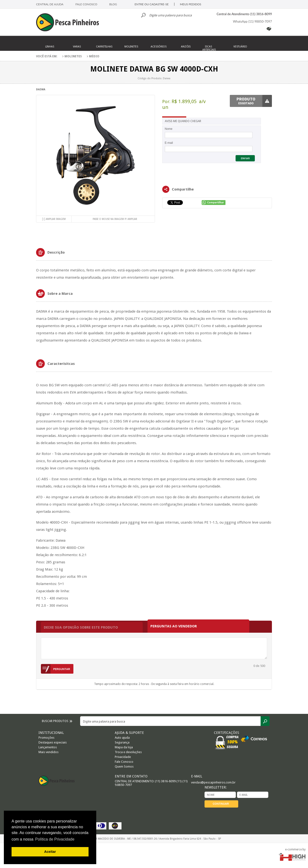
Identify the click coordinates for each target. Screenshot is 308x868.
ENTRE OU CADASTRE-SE (151, 4)
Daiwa (41, 89)
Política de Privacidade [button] (55, 839)
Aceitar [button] (50, 852)
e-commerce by (295, 849)
